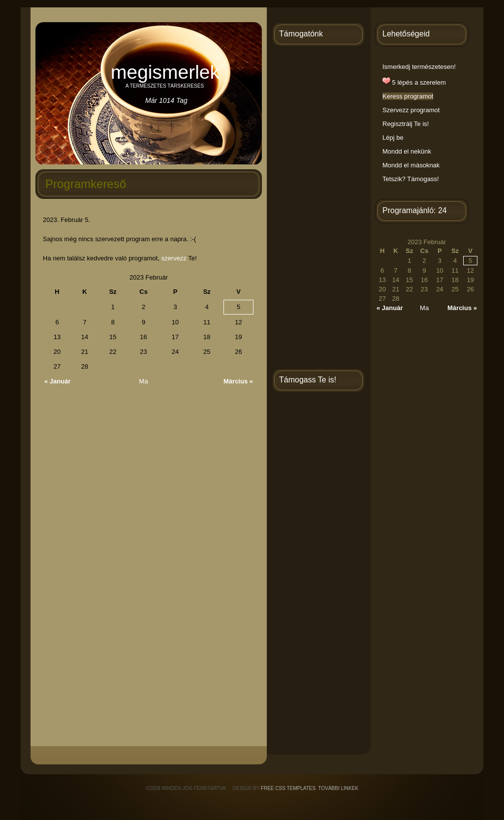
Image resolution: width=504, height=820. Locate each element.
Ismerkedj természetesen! (419, 67)
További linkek (339, 788)
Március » (238, 381)
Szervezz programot (411, 110)
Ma (144, 381)
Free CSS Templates (288, 788)
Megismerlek (165, 72)
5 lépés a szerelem (414, 82)
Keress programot (408, 96)
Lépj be (393, 138)
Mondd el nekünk (407, 151)
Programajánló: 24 (415, 210)
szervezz (174, 258)
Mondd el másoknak (411, 165)
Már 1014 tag (166, 100)
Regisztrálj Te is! (406, 124)
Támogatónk (301, 34)
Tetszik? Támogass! (411, 179)
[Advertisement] (318, 209)
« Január (57, 381)
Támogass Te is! (308, 380)
